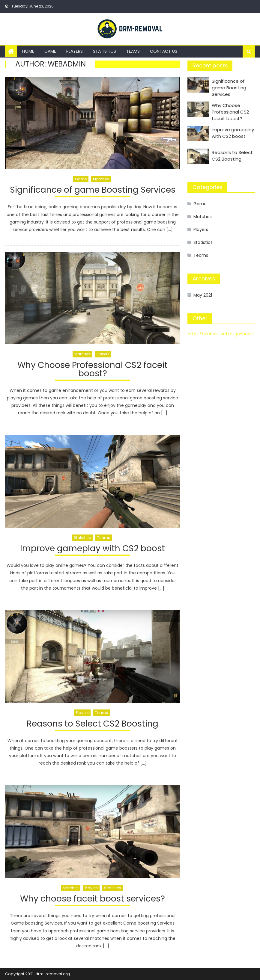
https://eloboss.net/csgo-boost (221, 334)
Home (28, 51)
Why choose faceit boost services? (93, 900)
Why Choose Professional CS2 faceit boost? (93, 370)
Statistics (105, 51)
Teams (133, 51)
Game (50, 51)
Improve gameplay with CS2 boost (93, 549)
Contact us (164, 51)
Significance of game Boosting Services (93, 191)
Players (75, 51)
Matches (101, 179)
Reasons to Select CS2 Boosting (93, 725)
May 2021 (203, 295)
